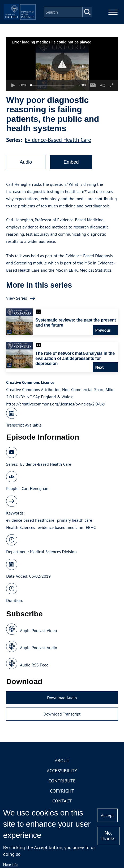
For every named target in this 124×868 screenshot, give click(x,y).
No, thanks (108, 836)
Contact (62, 801)
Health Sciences (21, 527)
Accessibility (62, 771)
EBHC (91, 527)
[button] (62, 64)
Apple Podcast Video (38, 630)
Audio (26, 162)
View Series (16, 298)
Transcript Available (24, 425)
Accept (107, 815)
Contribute (62, 781)
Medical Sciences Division (53, 552)
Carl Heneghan (35, 488)
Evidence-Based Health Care (58, 140)
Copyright (62, 791)
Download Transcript (62, 714)
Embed (71, 162)
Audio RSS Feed (34, 665)
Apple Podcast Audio (39, 648)
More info (10, 865)
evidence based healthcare (30, 520)
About (62, 760)
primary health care (75, 520)
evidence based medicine (60, 527)
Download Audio (62, 698)
